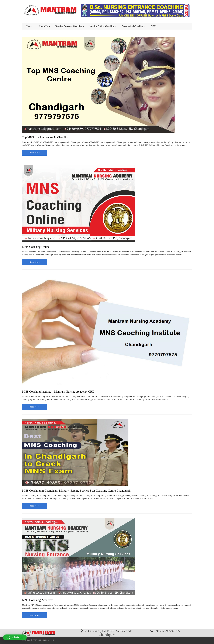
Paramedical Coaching (133, 26)
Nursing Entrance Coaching (69, 26)
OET (153, 26)
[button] (15, 637)
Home (29, 26)
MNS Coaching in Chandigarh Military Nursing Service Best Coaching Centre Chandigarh (76, 491)
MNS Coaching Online (36, 247)
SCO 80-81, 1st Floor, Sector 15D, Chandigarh (108, 633)
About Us (43, 26)
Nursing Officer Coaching (102, 26)
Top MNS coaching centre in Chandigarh (47, 137)
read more (35, 153)
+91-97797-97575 (167, 631)
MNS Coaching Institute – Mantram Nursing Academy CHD (58, 392)
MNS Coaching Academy (37, 600)
